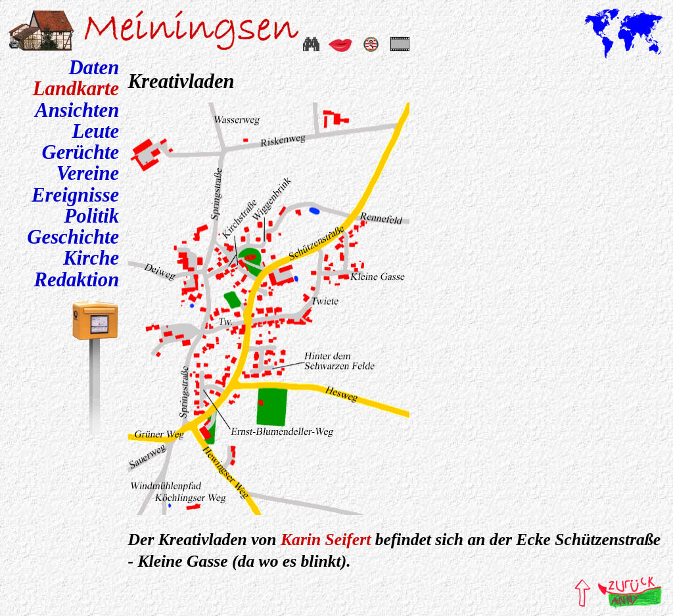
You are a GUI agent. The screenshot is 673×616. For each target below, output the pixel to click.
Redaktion (77, 280)
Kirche (91, 258)
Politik (92, 216)
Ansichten (77, 110)
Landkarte (76, 89)
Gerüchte (80, 152)
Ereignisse (75, 195)
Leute (96, 131)
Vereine (88, 173)
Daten (94, 68)
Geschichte (73, 237)
